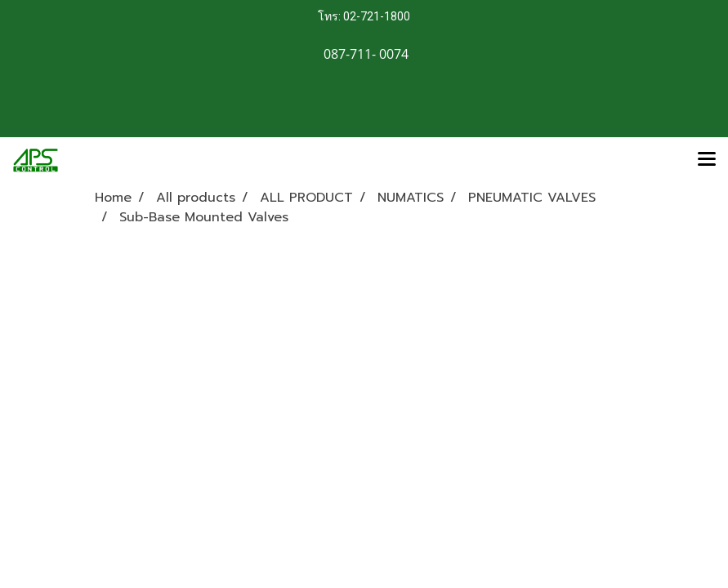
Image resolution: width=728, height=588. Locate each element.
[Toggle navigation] (707, 160)
